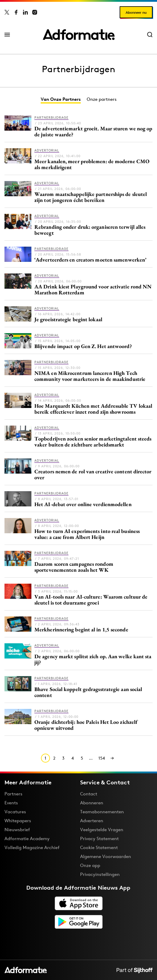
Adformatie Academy (27, 838)
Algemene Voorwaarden (106, 856)
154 (102, 758)
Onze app (90, 865)
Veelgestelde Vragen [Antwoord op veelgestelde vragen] (102, 830)
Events (11, 803)
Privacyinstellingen (100, 874)
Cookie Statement (99, 847)
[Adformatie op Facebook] (16, 12)
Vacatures (15, 812)
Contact (89, 794)
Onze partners (102, 99)
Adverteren (92, 821)
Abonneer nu (136, 12)
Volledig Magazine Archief (32, 847)
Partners (13, 794)
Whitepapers (18, 821)
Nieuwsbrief (17, 830)
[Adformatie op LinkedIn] (25, 12)
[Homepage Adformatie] (79, 35)
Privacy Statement (99, 838)
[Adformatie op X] (7, 12)
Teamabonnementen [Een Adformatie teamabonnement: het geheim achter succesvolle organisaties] (102, 812)
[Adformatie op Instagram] (35, 12)
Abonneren (92, 803)
